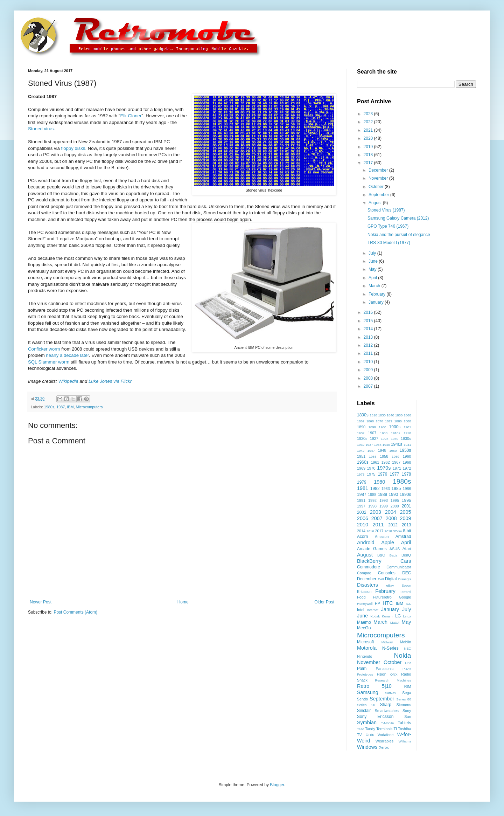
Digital (391, 579)
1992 (372, 500)
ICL (409, 604)
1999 (384, 506)
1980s (49, 407)
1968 (407, 462)
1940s (397, 444)
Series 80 (404, 699)
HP (377, 603)
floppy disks (73, 148)
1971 (397, 468)
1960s (363, 462)
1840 (390, 415)
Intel (360, 610)
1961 (375, 462)
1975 (371, 474)
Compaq (364, 573)
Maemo (364, 622)
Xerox (384, 747)
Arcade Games (372, 549)
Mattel (395, 623)
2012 (369, 345)
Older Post (324, 602)
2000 (395, 506)
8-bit (407, 531)
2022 (369, 122)
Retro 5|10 (374, 686)
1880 (398, 421)
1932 (361, 445)
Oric (408, 663)
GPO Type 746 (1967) (388, 226)
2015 (369, 321)
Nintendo (365, 656)
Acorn (362, 537)
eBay (390, 585)
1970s (384, 468)
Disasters (367, 585)
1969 (361, 468)
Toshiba (404, 729)
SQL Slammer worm (49, 362)
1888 (407, 421)
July (373, 253)
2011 (369, 353)
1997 (361, 506)
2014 (369, 329)
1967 (396, 462)
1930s (406, 438)
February (377, 294)
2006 (363, 518)
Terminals (384, 729)
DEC (407, 573)
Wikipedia (68, 381)
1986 (407, 489)
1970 (371, 468)
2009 (369, 370)
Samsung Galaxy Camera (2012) (398, 218)
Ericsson (364, 592)
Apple (388, 542)
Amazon (382, 537)
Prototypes (365, 674)
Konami (388, 616)
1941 (407, 445)
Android (366, 542)
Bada (393, 555)
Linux (407, 616)
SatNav (390, 693)
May (373, 269)
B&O (381, 555)
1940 (386, 445)
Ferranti (405, 592)
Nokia (402, 655)
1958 (384, 456)
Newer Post (41, 602)
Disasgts (405, 579)
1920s (362, 438)
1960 (407, 456)
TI (395, 729)
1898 (372, 427)
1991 (361, 500)
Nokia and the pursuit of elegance (399, 235)
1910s (395, 433)
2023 (369, 114)
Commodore (369, 567)
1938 (377, 445)
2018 (369, 155)
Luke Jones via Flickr (110, 381)
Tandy (370, 729)
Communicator (399, 567)
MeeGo (364, 628)
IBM (70, 407)
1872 (389, 421)
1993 (384, 500)
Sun (408, 717)
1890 (361, 427)
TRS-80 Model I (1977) (389, 243)
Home (183, 602)
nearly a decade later (67, 355)
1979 (362, 482)
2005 (406, 512)
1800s (363, 415)
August (376, 203)
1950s (405, 450)
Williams (405, 741)
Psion (382, 674)
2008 (369, 378)
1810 (373, 415)
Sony (407, 711)
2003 (376, 512)
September (379, 195)
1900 (382, 427)
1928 (384, 439)
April (373, 278)
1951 (361, 456)
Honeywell (365, 604)
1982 (375, 489)
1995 (395, 500)
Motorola (367, 648)
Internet (373, 610)
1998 (372, 506)
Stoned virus (41, 129)
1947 (371, 451)
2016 (369, 312)
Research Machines (393, 680)
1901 (407, 427)
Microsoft (366, 642)
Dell (381, 579)
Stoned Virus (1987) (386, 210)
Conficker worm (44, 349)
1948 (382, 450)
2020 (369, 138)
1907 (372, 433)
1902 (361, 433)
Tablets (404, 723)
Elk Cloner (131, 116)
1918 (407, 433)
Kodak (375, 616)
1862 (361, 421)
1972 (407, 468)
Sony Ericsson (375, 717)
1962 (386, 462)
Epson (406, 585)
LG (398, 616)
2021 (369, 130)
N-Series (390, 648)
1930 (395, 439)
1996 (407, 500)
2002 (362, 512)
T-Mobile (388, 723)
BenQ (406, 555)
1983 (386, 489)
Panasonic (385, 669)
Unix (370, 735)
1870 (379, 421)
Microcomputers (89, 407)
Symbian (367, 722)
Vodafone (386, 735)
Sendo (362, 699)
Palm (362, 669)
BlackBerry (369, 561)
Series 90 (366, 705)
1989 (382, 495)
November (379, 178)
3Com (398, 531)
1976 (382, 474)
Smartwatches (387, 711)
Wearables (384, 741)
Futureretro (382, 597)
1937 (369, 445)
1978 (407, 474)
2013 (369, 337)
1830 (382, 415)
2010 (369, 362)
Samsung (368, 692)
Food (361, 597)
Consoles (387, 573)
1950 (393, 451)
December (379, 170)
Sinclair (364, 711)
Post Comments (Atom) (75, 612)
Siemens (404, 705)
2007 (369, 386)
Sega (407, 693)
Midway (387, 642)
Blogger (277, 785)
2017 (369, 163)
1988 (372, 495)
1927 (374, 438)
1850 (399, 415)
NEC (407, 648)
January (377, 302)
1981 (363, 488)
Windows (367, 747)
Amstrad (403, 537)
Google (405, 597)
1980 (379, 482)
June (374, 261)
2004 (391, 512)
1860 (407, 415)
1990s (405, 495)
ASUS (395, 549)
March (375, 286)
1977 (395, 474)
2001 (407, 506)
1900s (395, 427)
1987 (61, 407)
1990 (394, 495)
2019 (369, 147)
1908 (384, 433)
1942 (361, 451)
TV (359, 735)
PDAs (407, 669)
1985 (396, 489)
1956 (373, 457)
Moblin (406, 642)
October (377, 187)
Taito (360, 729)
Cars (406, 561)
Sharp (386, 705)
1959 (395, 457)
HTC (388, 603)
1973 (361, 474)
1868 (370, 421)
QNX (394, 674)
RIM (408, 686)
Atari (407, 549)
